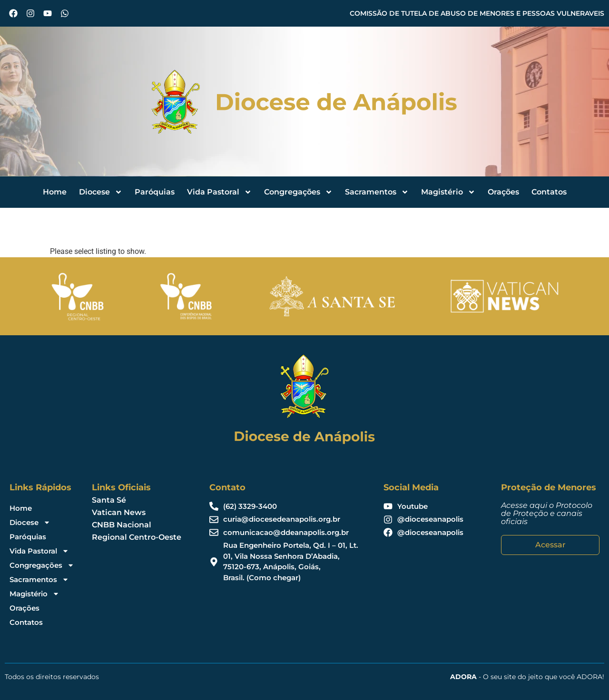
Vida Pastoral (219, 192)
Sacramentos (377, 192)
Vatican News (119, 512)
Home (55, 192)
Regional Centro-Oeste (137, 537)
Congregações (298, 192)
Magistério (448, 192)
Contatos (549, 192)
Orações (503, 192)
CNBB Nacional (122, 525)
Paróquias (155, 192)
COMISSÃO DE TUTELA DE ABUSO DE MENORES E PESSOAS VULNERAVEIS (477, 13)
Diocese (101, 192)
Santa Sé (109, 500)
